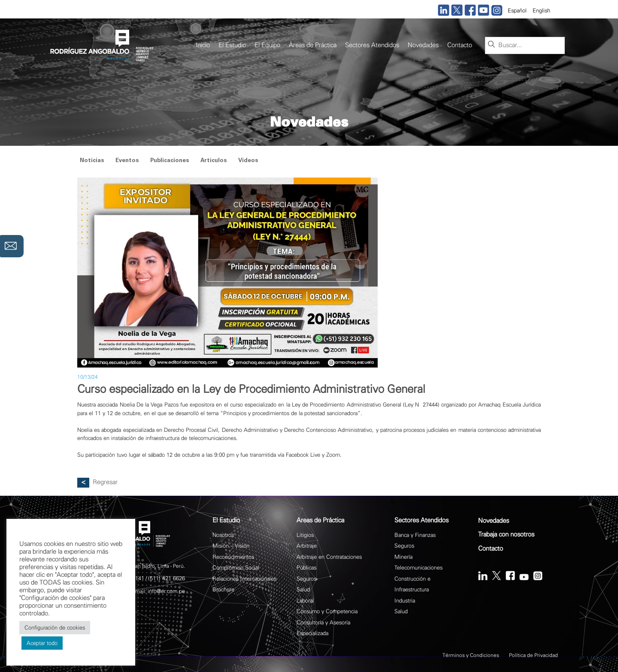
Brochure (223, 589)
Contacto (460, 45)
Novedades (423, 45)
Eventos (127, 161)
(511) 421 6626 (167, 578)
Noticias (92, 161)
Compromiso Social (236, 568)
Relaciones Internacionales (244, 579)
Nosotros (223, 535)
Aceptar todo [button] (42, 643)
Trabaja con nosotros (506, 535)
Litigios (305, 535)
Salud (303, 589)
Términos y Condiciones (471, 655)
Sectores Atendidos (372, 45)
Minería (403, 557)
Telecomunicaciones (418, 568)
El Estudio (232, 45)
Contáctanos (12, 246)
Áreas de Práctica (313, 45)
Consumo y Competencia (327, 611)
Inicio (203, 45)
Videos (248, 161)
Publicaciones (170, 161)
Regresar (105, 482)
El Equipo (267, 45)
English (541, 11)
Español (517, 11)
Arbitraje (307, 546)
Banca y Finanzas (415, 535)
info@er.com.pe (166, 591)
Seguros (306, 579)
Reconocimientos (233, 557)
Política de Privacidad (533, 655)
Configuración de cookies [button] (55, 628)
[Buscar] (491, 45)
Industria (405, 601)
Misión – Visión (231, 546)
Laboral (305, 601)
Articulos (214, 161)
